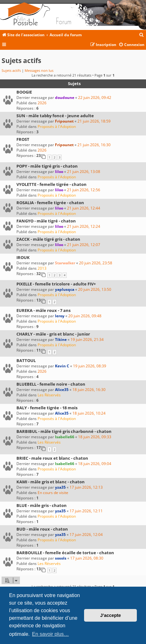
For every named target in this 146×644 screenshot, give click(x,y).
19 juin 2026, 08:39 (90, 366)
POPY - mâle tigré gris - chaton (47, 166)
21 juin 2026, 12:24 (84, 226)
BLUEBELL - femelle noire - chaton (51, 384)
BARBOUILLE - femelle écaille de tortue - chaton (65, 553)
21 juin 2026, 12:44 (84, 208)
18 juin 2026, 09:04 (95, 464)
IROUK (23, 257)
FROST (23, 139)
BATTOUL (26, 360)
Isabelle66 (65, 437)
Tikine (61, 339)
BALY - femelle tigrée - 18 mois (47, 408)
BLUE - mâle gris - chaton (42, 505)
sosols (61, 558)
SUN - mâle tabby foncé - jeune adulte (55, 116)
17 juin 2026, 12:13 (86, 487)
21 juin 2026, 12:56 (84, 190)
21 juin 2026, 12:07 (84, 245)
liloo (59, 172)
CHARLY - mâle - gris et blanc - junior (53, 334)
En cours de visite (53, 493)
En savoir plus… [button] (50, 634)
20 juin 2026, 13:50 (95, 289)
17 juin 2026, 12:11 (86, 511)
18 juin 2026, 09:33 (95, 437)
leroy (60, 316)
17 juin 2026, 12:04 (86, 535)
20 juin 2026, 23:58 (96, 263)
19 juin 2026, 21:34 (87, 339)
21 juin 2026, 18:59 (94, 121)
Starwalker (65, 263)
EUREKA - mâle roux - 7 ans (43, 310)
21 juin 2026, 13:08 (84, 172)
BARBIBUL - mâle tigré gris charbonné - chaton (64, 431)
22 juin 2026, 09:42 (95, 98)
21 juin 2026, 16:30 (94, 145)
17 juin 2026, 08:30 (87, 558)
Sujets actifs (11, 70)
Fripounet (64, 121)
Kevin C (62, 366)
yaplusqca (65, 289)
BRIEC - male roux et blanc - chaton (52, 458)
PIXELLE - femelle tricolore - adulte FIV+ (56, 284)
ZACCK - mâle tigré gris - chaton (48, 239)
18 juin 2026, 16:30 (89, 390)
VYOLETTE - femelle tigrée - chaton (52, 184)
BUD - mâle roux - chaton (42, 529)
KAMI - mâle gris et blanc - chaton (51, 482)
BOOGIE (24, 92)
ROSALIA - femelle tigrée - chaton (50, 203)
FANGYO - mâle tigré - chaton (46, 221)
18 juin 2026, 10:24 (89, 413)
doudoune (65, 98)
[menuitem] (142, 35)
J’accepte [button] (111, 615)
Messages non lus (39, 70)
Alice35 (62, 390)
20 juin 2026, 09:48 (85, 316)
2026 (42, 103)
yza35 (60, 487)
